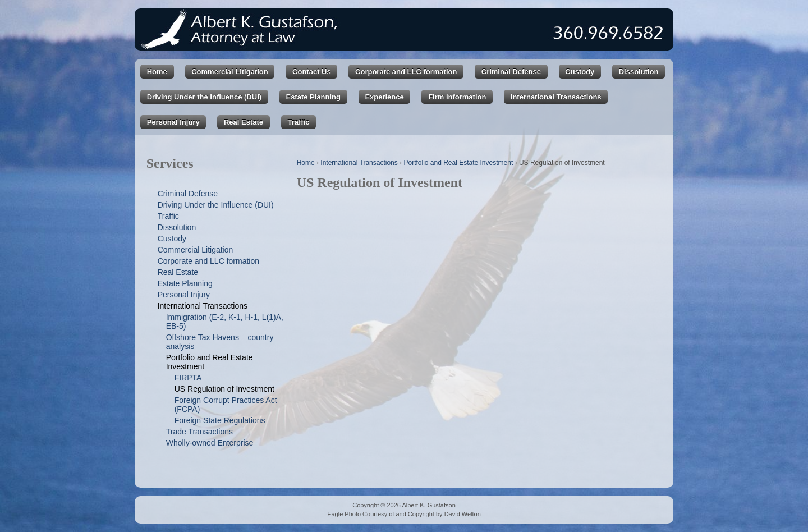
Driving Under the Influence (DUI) (204, 97)
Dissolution (639, 72)
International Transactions (556, 97)
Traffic (298, 122)
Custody (580, 72)
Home (157, 72)
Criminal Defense (511, 72)
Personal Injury (173, 122)
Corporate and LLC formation (406, 72)
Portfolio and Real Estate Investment (458, 163)
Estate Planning (313, 97)
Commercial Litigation (230, 72)
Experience (384, 97)
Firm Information (457, 97)
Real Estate (244, 122)
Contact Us (312, 72)
